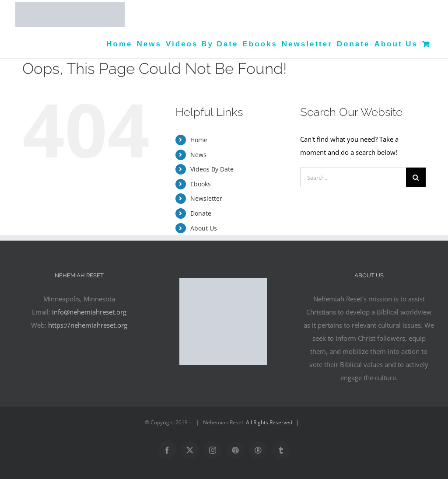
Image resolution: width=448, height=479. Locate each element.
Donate (201, 213)
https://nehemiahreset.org (88, 325)
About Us (204, 228)
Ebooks (201, 184)
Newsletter (206, 198)
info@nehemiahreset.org (89, 312)
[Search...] (353, 177)
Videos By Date (212, 169)
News (198, 155)
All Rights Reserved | (274, 422)
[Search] (416, 177)
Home (199, 140)
